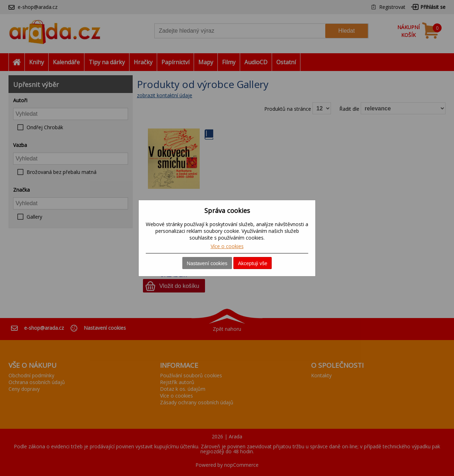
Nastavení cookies (207, 263)
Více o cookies (227, 246)
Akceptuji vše (253, 263)
